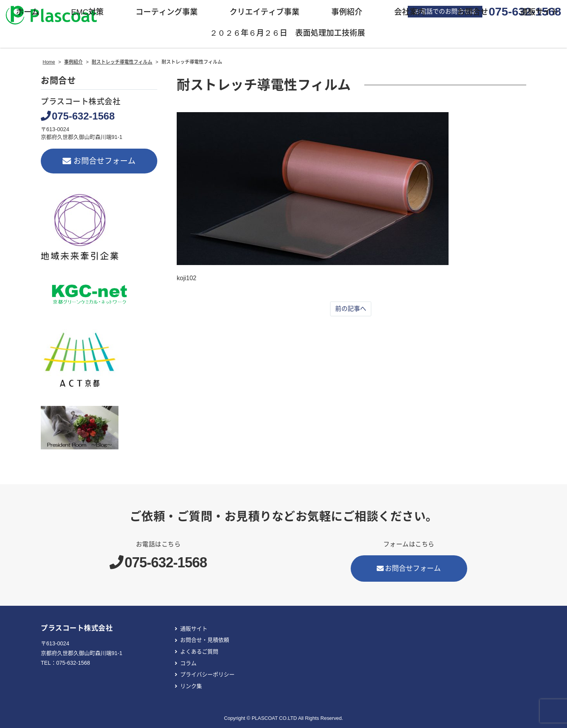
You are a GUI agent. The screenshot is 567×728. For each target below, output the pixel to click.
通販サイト (194, 629)
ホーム (28, 12)
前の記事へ (351, 309)
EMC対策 (87, 12)
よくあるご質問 (199, 652)
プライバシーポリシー (207, 674)
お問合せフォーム (99, 161)
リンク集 (191, 686)
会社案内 (410, 12)
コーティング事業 (167, 12)
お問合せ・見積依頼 (205, 640)
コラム (188, 663)
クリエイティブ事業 (264, 12)
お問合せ (473, 12)
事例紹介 (347, 12)
